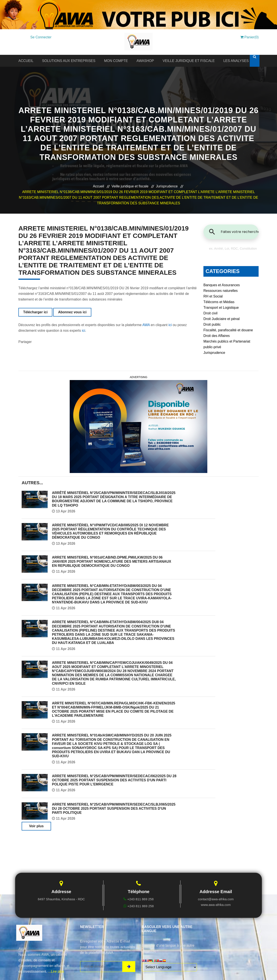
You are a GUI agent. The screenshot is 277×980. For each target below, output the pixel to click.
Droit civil (210, 313)
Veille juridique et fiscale (130, 186)
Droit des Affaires (217, 336)
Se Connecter (41, 37)
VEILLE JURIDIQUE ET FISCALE (189, 61)
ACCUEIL (26, 61)
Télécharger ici (35, 312)
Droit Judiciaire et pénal (221, 319)
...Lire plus (56, 971)
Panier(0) (249, 37)
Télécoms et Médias (219, 302)
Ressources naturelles (221, 291)
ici (170, 325)
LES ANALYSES (236, 61)
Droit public (212, 324)
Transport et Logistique (221, 308)
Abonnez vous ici (72, 312)
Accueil (98, 186)
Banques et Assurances (222, 285)
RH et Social (213, 296)
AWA (146, 325)
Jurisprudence (167, 186)
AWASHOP (145, 61)
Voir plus (36, 826)
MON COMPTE (116, 61)
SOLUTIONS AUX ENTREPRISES (69, 61)
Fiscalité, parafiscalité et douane (228, 330)
